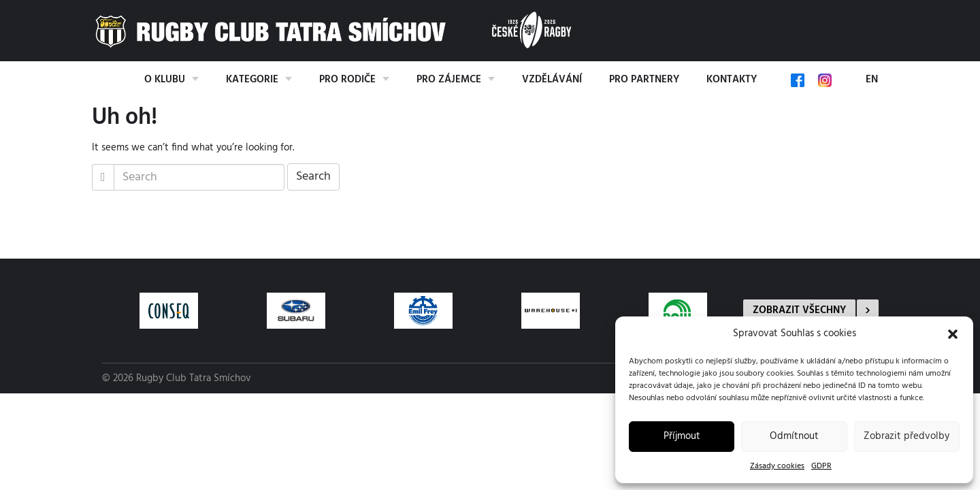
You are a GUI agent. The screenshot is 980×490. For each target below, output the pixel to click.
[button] (953, 334)
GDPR (821, 466)
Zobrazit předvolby (906, 436)
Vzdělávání (552, 80)
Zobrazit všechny (799, 310)
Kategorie (252, 80)
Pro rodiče (347, 80)
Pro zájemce (449, 80)
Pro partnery (644, 80)
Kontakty (732, 80)
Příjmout (682, 436)
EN (872, 80)
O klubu (165, 80)
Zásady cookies (777, 466)
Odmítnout (794, 436)
